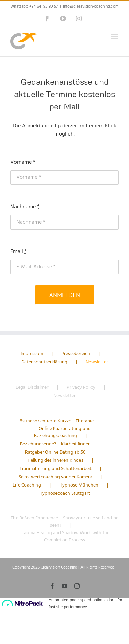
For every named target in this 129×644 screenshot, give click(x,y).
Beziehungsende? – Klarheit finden (55, 444)
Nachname (25, 207)
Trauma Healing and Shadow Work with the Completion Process (65, 537)
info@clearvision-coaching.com (91, 7)
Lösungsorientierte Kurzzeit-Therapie (55, 421)
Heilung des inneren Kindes (55, 461)
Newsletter (97, 362)
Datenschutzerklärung (44, 362)
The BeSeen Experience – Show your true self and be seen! (64, 522)
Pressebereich (76, 354)
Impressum (32, 354)
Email (19, 252)
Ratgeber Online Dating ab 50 (55, 452)
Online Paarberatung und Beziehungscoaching (62, 432)
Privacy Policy (81, 388)
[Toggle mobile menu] (115, 37)
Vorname (23, 162)
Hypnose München (79, 485)
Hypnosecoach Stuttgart (65, 494)
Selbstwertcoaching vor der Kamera (55, 477)
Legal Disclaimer (32, 388)
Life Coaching (27, 485)
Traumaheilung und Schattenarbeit (56, 469)
